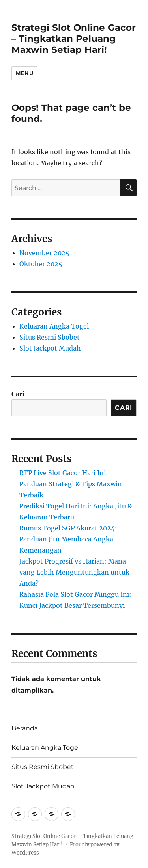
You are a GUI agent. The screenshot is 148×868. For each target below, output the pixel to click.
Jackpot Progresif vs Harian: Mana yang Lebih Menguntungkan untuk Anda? (74, 572)
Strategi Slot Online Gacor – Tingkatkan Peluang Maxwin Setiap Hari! (74, 39)
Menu (24, 73)
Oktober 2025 (41, 264)
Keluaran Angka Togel (54, 326)
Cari (18, 394)
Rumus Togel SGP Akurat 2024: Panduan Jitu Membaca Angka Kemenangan (68, 539)
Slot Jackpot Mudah (50, 348)
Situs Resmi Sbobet (50, 337)
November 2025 (44, 253)
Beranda (25, 728)
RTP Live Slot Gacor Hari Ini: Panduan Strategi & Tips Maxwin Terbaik (71, 484)
